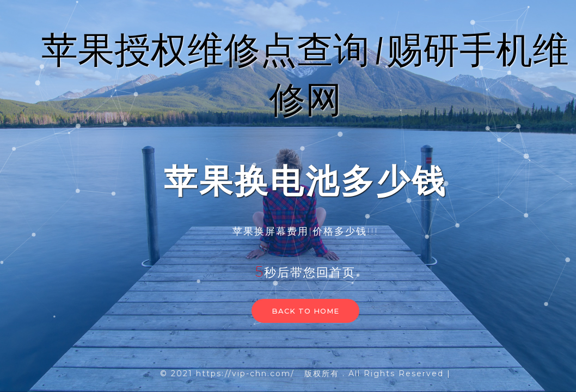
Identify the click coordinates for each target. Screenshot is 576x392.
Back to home (305, 311)
